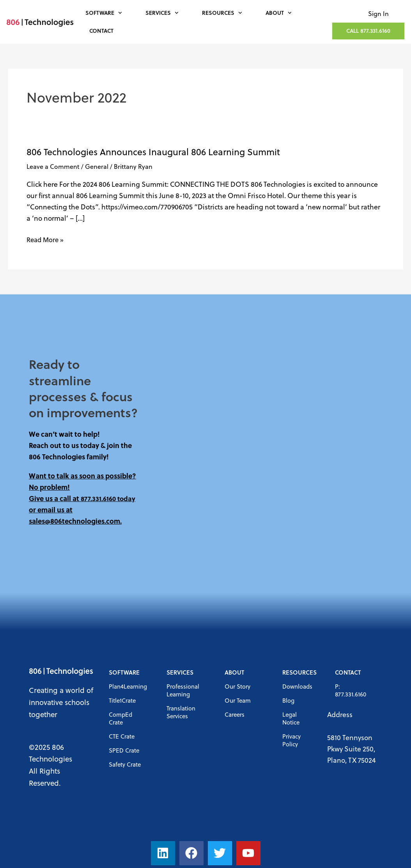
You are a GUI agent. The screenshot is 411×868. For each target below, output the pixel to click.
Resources (222, 13)
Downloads (297, 686)
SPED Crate (124, 750)
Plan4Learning (128, 686)
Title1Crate (122, 700)
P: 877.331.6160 (351, 690)
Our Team (238, 700)
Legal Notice (291, 718)
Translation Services (181, 712)
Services (162, 13)
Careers (235, 714)
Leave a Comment (53, 166)
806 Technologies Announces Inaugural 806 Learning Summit (153, 152)
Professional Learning (183, 690)
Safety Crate (125, 764)
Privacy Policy (291, 740)
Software (104, 13)
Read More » (46, 239)
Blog (288, 700)
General (97, 166)
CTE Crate (122, 736)
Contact (101, 31)
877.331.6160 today (109, 498)
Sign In (378, 13)
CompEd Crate (120, 718)
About (279, 13)
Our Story (237, 686)
